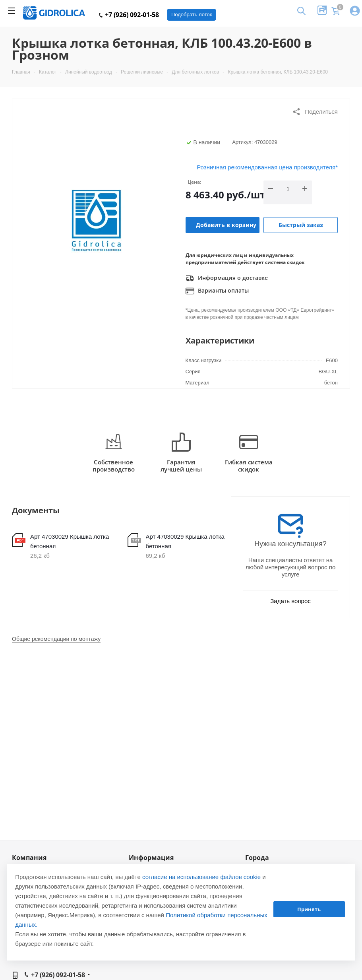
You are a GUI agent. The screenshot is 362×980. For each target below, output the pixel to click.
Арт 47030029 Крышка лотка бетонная (70, 541)
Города (257, 858)
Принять (309, 909)
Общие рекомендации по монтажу (56, 639)
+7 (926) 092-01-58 (129, 15)
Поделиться (315, 112)
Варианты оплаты (217, 291)
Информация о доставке (227, 278)
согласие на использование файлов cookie (201, 877)
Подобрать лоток (192, 15)
